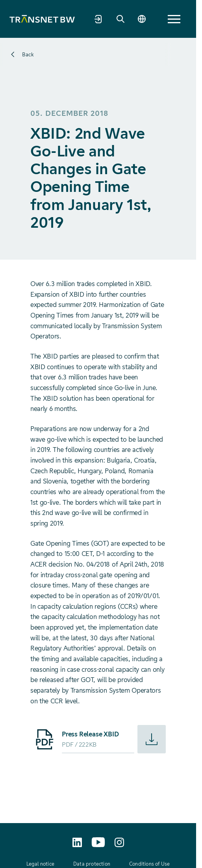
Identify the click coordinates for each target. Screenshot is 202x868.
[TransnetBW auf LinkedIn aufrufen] (77, 842)
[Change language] (142, 19)
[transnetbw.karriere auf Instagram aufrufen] (119, 842)
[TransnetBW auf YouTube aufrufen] (98, 842)
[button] (174, 19)
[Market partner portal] (98, 19)
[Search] (120, 19)
